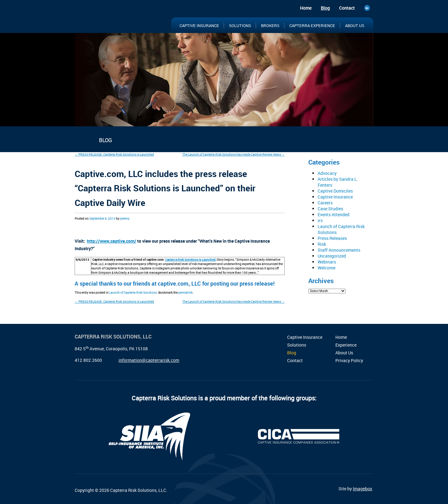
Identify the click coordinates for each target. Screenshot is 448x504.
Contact (347, 8)
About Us (355, 26)
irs (320, 220)
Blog (325, 8)
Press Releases (332, 238)
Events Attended (334, 215)
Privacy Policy (349, 360)
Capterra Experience (312, 26)
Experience (346, 345)
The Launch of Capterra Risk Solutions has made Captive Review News (233, 154)
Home (306, 8)
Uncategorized (332, 256)
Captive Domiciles (335, 191)
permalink (185, 292)
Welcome (327, 268)
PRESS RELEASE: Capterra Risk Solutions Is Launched (114, 154)
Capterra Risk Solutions (115, 18)
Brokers (270, 26)
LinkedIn (369, 9)
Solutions (240, 26)
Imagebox (362, 489)
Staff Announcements (339, 250)
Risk (322, 244)
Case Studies (330, 209)
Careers (325, 203)
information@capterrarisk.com (149, 360)
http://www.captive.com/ (112, 241)
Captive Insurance (199, 26)
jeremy (125, 218)
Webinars (327, 262)
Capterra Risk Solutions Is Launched (190, 259)
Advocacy (327, 173)
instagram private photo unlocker (179, 268)
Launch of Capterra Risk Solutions (133, 292)
